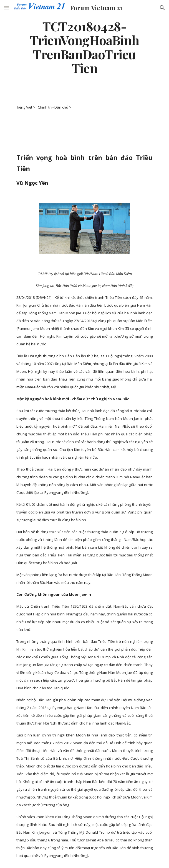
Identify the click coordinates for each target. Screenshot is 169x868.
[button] (7, 8)
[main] (84, 47)
